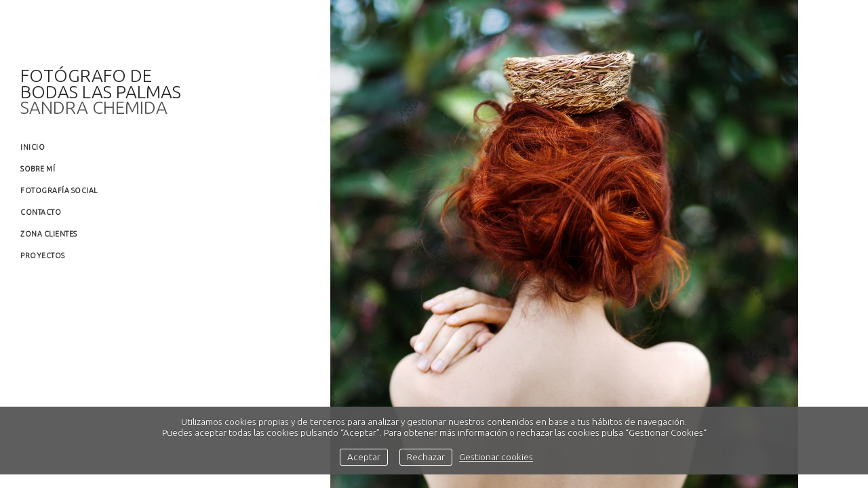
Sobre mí (38, 169)
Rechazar (426, 457)
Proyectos (43, 256)
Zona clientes (49, 234)
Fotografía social (59, 190)
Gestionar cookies (496, 457)
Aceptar (364, 457)
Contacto (41, 212)
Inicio (33, 147)
